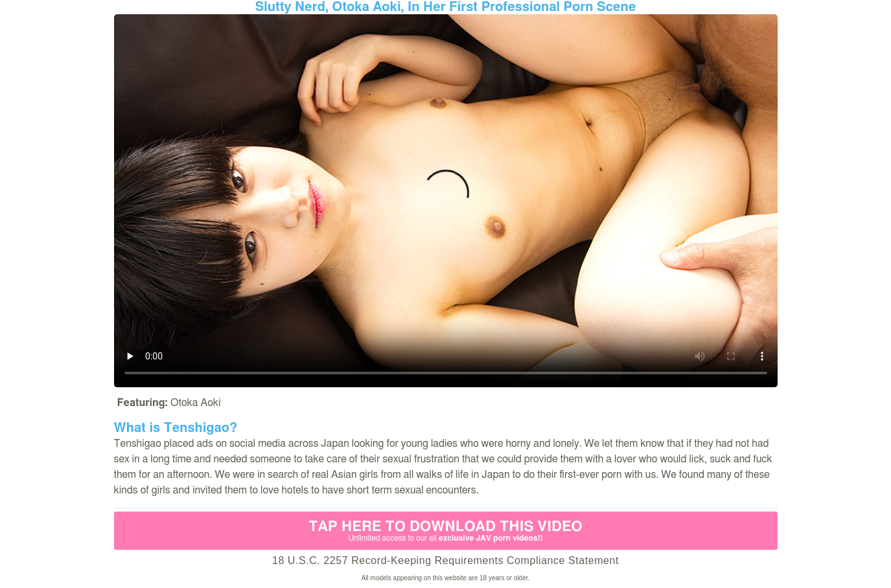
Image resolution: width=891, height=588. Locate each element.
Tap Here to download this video (446, 531)
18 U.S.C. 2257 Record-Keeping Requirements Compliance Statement (445, 560)
